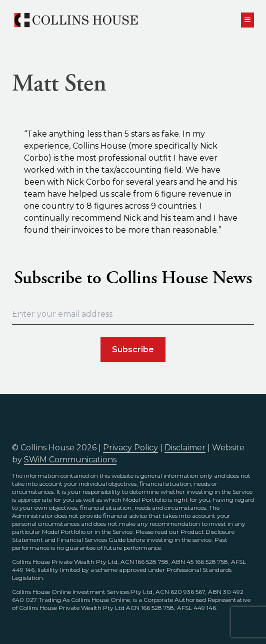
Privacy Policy (130, 448)
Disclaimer (185, 448)
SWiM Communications (70, 460)
